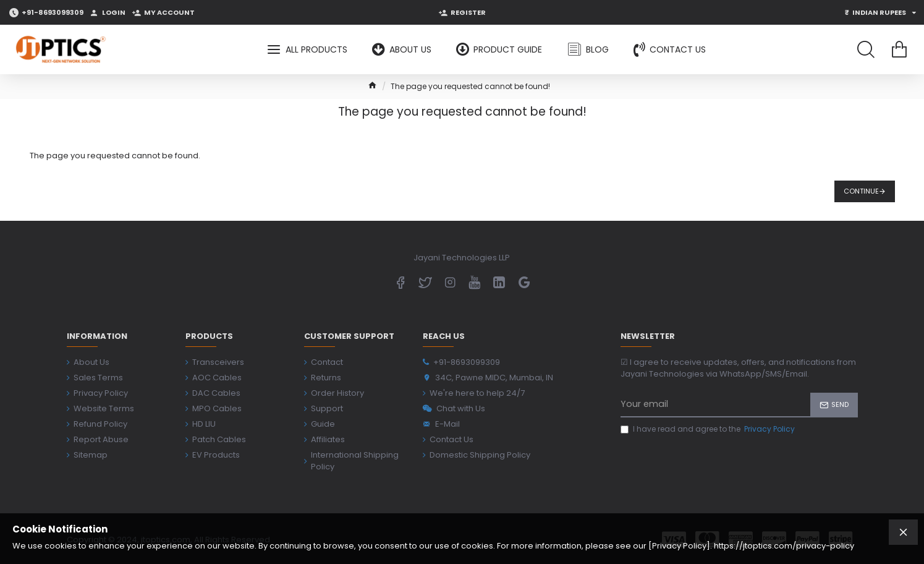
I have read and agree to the (709, 429)
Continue (861, 191)
